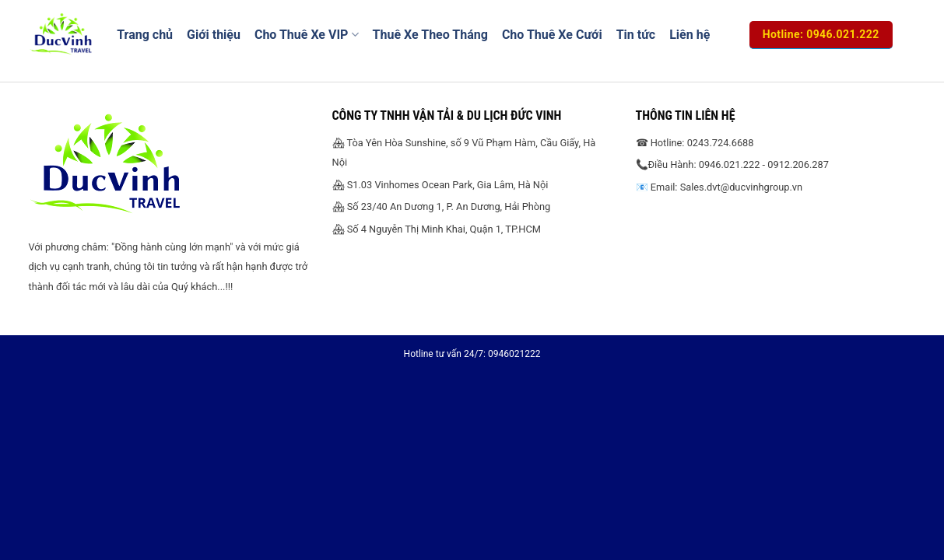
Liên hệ (690, 35)
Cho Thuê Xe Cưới (552, 35)
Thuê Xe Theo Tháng (430, 35)
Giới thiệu (214, 35)
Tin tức (636, 35)
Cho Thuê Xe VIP (307, 35)
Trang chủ (145, 35)
